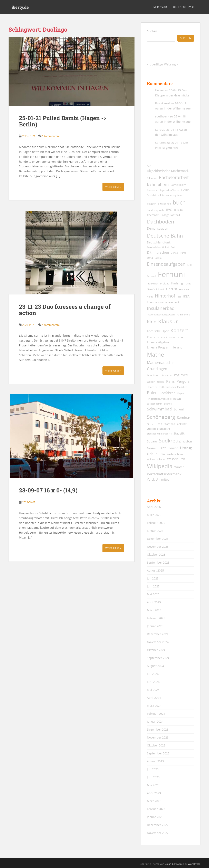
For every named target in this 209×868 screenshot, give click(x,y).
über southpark (184, 7)
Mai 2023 (153, 785)
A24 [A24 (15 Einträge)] (149, 166)
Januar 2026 (155, 531)
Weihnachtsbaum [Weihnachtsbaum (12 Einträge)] (156, 459)
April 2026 (154, 507)
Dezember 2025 (158, 539)
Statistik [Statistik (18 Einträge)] (179, 433)
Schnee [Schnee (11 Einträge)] (168, 404)
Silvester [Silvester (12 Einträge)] (151, 424)
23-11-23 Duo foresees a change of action (65, 310)
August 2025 (155, 570)
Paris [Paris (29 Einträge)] (170, 381)
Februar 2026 (156, 523)
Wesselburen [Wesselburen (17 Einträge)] (176, 459)
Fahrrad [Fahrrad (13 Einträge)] (151, 276)
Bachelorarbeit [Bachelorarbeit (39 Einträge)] (174, 177)
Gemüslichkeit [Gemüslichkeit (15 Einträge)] (156, 289)
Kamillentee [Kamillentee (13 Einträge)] (183, 315)
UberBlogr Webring (163, 64)
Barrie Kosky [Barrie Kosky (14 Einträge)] (178, 185)
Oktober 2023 (156, 745)
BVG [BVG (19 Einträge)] (169, 210)
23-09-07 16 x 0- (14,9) (48, 490)
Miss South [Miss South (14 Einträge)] (154, 375)
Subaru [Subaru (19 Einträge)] (152, 441)
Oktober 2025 (156, 555)
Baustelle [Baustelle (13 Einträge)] (152, 190)
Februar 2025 (156, 618)
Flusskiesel (162, 103)
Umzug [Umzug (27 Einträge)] (186, 448)
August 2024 (155, 666)
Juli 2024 (153, 674)
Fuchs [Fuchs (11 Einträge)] (188, 284)
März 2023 (154, 801)
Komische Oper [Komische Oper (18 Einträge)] (158, 331)
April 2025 (154, 602)
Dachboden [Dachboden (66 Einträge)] (161, 221)
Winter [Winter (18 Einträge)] (179, 467)
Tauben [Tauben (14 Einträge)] (187, 442)
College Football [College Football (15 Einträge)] (170, 215)
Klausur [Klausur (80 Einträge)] (168, 321)
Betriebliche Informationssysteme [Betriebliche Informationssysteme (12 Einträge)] (165, 195)
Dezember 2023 (158, 729)
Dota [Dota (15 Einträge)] (150, 258)
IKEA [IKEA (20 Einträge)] (186, 296)
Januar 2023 (155, 817)
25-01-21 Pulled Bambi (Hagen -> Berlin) (63, 121)
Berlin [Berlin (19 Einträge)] (185, 190)
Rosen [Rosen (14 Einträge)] (177, 399)
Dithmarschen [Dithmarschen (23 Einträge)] (158, 252)
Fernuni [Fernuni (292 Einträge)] (171, 274)
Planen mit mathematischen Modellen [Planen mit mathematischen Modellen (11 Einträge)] (167, 387)
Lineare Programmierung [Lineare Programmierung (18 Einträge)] (165, 347)
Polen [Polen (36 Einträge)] (152, 393)
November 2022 (158, 833)
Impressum (160, 7)
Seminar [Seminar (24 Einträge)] (184, 417)
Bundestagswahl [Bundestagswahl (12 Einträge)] (156, 210)
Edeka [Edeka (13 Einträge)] (158, 258)
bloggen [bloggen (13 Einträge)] (152, 204)
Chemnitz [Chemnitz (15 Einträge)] (153, 215)
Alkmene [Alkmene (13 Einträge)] (152, 178)
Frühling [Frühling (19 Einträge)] (177, 283)
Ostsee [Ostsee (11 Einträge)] (161, 382)
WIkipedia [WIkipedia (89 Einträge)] (160, 466)
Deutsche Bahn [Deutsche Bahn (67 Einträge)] (165, 236)
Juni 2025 (153, 586)
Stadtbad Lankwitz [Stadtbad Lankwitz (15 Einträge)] (175, 424)
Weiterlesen (113, 187)
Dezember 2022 (158, 825)
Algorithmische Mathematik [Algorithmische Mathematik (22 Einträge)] (168, 171)
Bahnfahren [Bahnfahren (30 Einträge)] (158, 184)
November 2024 (158, 642)
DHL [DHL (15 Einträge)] (173, 247)
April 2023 (154, 793)
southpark (162, 116)
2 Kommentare (51, 136)
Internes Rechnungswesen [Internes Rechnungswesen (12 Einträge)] (161, 315)
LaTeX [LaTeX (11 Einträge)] (180, 337)
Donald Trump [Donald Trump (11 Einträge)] (179, 253)
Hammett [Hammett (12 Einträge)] (184, 289)
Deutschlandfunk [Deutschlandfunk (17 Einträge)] (159, 242)
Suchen (152, 31)
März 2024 (154, 706)
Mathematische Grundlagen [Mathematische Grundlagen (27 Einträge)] (160, 366)
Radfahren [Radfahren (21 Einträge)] (167, 393)
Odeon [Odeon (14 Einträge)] (151, 382)
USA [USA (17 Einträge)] (162, 454)
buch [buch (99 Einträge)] (179, 202)
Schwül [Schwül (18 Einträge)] (179, 409)
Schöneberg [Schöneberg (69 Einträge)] (161, 417)
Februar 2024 (156, 714)
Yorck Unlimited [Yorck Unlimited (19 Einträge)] (158, 479)
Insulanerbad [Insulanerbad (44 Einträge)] (161, 308)
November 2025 (158, 547)
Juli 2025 (153, 578)
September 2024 (158, 658)
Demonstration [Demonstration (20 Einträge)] (158, 228)
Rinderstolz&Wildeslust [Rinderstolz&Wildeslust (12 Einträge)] (159, 399)
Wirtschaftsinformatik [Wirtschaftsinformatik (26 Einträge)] (164, 474)
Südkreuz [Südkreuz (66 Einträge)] (170, 440)
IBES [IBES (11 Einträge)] (179, 297)
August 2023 (155, 761)
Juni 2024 (153, 682)
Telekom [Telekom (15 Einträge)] (152, 448)
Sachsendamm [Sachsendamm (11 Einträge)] (155, 404)
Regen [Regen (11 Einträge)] (181, 393)
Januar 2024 (155, 721)
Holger (160, 90)
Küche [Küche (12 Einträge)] (172, 337)
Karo (158, 130)
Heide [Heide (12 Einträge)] (150, 297)
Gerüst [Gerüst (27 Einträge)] (172, 289)
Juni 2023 (153, 777)
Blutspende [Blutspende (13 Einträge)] (164, 204)
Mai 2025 (153, 594)
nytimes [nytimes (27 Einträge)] (181, 375)
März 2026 (154, 515)
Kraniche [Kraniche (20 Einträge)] (153, 337)
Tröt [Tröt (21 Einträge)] (162, 448)
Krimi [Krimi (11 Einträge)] (164, 337)
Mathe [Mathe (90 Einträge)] (156, 354)
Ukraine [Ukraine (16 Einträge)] (173, 448)
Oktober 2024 (156, 650)
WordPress (194, 864)
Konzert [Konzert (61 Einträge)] (179, 330)
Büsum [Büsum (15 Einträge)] (178, 210)
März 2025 (154, 610)
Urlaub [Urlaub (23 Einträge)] (152, 454)
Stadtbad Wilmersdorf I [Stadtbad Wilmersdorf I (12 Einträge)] (159, 434)
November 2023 (158, 737)
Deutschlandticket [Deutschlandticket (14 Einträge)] (158, 247)
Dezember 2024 (158, 634)
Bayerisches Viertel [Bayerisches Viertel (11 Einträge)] (169, 190)
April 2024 (154, 698)
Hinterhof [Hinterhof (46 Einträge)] (165, 296)
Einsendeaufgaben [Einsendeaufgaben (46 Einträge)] (166, 264)
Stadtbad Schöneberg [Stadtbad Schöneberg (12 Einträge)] (158, 429)
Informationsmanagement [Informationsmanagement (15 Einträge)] (163, 302)
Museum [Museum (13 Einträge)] (167, 375)
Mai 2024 (153, 690)
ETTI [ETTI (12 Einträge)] (190, 265)
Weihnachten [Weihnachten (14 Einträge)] (175, 454)
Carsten (160, 143)
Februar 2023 (156, 809)
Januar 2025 (155, 626)
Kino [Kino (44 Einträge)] (152, 322)
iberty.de (20, 7)
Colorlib (169, 864)
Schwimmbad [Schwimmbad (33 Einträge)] (159, 409)
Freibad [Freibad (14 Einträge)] (165, 284)
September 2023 (158, 753)
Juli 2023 (153, 769)
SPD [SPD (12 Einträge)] (160, 424)
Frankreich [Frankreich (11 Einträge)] (153, 284)
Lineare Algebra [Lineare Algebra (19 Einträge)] (158, 342)
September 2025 (158, 562)
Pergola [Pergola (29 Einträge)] (183, 381)
